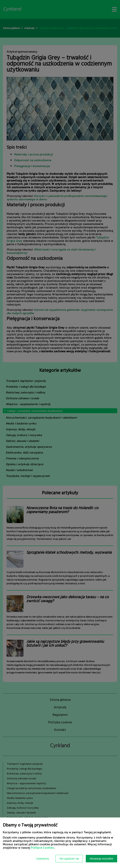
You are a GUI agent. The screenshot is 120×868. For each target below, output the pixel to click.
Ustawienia (43, 859)
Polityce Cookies (42, 848)
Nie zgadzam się (69, 859)
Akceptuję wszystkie (101, 859)
